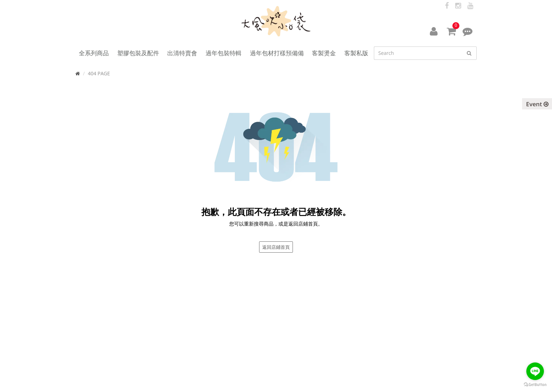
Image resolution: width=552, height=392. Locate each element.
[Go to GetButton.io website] (535, 385)
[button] (434, 31)
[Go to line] (535, 371)
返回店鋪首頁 (276, 247)
